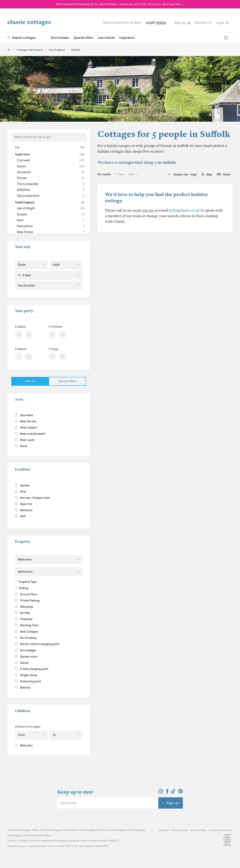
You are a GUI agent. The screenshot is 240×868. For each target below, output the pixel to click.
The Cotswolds (51, 184)
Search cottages (24, 38)
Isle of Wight (51, 208)
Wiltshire (51, 190)
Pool (20, 492)
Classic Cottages (21, 830)
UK (50, 148)
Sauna (22, 663)
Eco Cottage (25, 650)
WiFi (20, 516)
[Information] (42, 631)
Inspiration (127, 38)
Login (222, 23)
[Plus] (29, 335)
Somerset (51, 172)
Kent (51, 220)
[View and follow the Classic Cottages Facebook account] (167, 792)
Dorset (51, 178)
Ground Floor (26, 594)
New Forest (51, 232)
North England (136, 830)
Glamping (24, 607)
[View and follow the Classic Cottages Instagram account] (161, 792)
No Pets (22, 613)
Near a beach (26, 428)
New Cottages (29, 631)
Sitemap (164, 830)
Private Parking (27, 601)
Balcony (23, 688)
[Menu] (226, 38)
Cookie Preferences (221, 830)
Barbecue (24, 510)
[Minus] (19, 335)
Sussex (51, 214)
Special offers (83, 38)
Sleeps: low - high (185, 174)
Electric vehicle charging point (37, 644)
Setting (23, 588)
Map (209, 174)
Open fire (24, 504)
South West (50, 154)
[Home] (9, 50)
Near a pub (25, 440)
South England (50, 202)
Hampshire (51, 226)
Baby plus (24, 745)
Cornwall (51, 160)
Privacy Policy (180, 830)
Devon (51, 166)
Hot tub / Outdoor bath (32, 498)
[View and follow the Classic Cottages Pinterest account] (180, 792)
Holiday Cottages (50, 830)
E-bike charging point (32, 669)
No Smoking (26, 638)
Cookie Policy (198, 830)
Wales (102, 830)
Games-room (26, 657)
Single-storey (26, 675)
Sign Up (182, 23)
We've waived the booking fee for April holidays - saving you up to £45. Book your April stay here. (119, 4)
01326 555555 (156, 22)
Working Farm (27, 625)
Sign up (173, 803)
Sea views (24, 415)
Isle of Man (44, 835)
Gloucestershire (51, 196)
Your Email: (68, 803)
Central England (117, 830)
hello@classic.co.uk (184, 210)
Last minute (106, 38)
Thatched (24, 619)
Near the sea (26, 421)
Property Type (28, 582)
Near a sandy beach (30, 434)
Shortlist (203, 23)
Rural (21, 446)
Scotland (30, 835)
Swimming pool (28, 681)
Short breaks (60, 38)
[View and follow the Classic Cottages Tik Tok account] (173, 792)
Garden (22, 485)
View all (30, 381)
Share (227, 174)
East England (15, 835)
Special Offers (68, 381)
